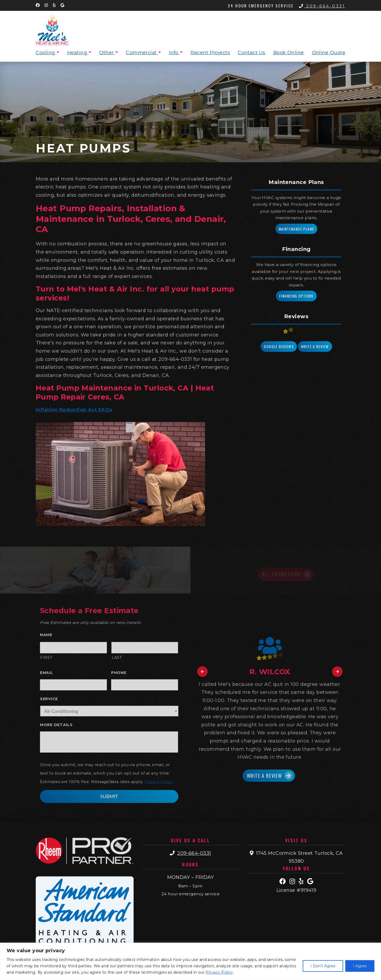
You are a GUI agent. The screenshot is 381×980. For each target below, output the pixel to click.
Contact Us (252, 53)
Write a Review (315, 346)
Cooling (46, 53)
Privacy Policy (219, 972)
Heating (78, 53)
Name (48, 635)
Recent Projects (210, 53)
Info (174, 53)
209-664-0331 (322, 6)
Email (48, 673)
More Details (56, 725)
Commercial (142, 53)
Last (117, 658)
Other (107, 53)
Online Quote (329, 53)
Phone (121, 673)
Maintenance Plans (296, 229)
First (46, 658)
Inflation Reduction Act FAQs (74, 410)
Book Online (289, 53)
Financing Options (296, 296)
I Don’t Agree (323, 966)
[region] (190, 961)
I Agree (360, 966)
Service (49, 699)
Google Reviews (279, 346)
